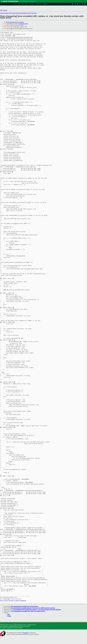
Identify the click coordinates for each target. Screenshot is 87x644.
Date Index (27, 13)
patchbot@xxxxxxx (23, 24)
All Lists (5, 10)
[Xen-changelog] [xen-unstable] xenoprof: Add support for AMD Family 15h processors (33, 608)
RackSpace (26, 633)
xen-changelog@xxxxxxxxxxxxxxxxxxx (15, 22)
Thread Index (33, 13)
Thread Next (21, 13)
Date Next (8, 13)
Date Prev (3, 13)
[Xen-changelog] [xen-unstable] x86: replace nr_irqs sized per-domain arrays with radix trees (37, 610)
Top (1, 10)
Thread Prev (14, 13)
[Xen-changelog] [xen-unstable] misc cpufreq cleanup (24, 606)
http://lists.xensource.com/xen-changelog (13, 601)
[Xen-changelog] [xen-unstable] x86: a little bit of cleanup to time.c (28, 611)
